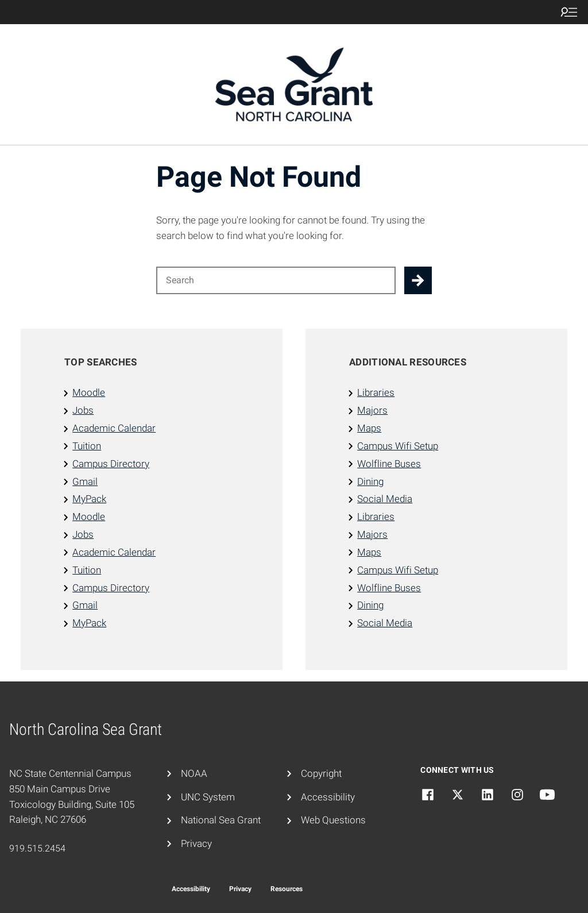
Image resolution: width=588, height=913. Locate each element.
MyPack (89, 499)
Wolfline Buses (389, 464)
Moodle (89, 392)
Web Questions (333, 820)
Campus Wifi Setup (398, 446)
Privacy (196, 843)
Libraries (376, 392)
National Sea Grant (221, 820)
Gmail (85, 481)
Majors (372, 410)
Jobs (83, 410)
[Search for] (276, 280)
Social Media (385, 499)
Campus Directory (111, 464)
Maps (369, 428)
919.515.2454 (37, 848)
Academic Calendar (114, 428)
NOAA (194, 773)
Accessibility (328, 797)
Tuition (87, 446)
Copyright (321, 773)
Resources (287, 889)
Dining (370, 481)
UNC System (208, 797)
